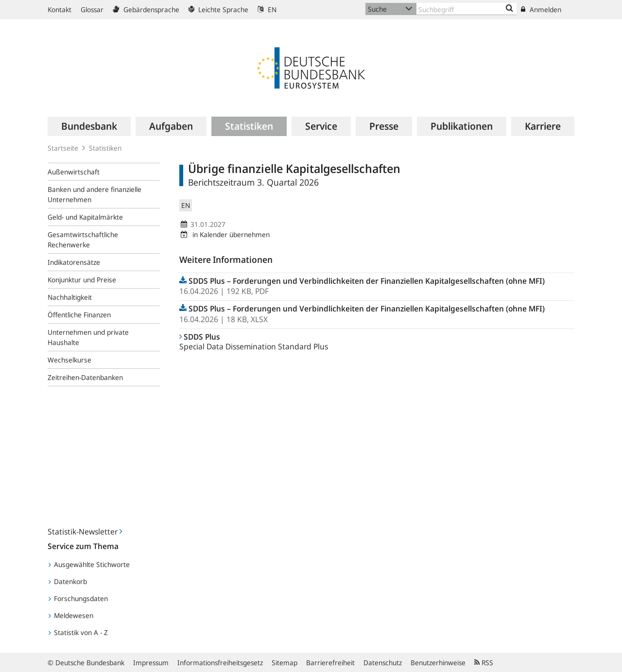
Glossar (92, 9)
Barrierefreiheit (330, 663)
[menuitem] (89, 126)
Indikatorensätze (74, 262)
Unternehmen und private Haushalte (88, 337)
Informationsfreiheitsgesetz (220, 663)
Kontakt (60, 9)
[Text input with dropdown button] (466, 9)
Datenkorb (68, 581)
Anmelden (541, 9)
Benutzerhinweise (438, 663)
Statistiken (105, 148)
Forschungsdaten (78, 598)
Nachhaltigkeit (70, 297)
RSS (484, 663)
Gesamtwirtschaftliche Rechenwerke (83, 240)
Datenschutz (383, 663)
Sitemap (285, 663)
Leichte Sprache (218, 9)
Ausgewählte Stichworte (89, 564)
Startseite (63, 148)
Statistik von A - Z (78, 632)
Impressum (151, 663)
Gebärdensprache (146, 9)
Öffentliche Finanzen (79, 315)
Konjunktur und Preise (82, 280)
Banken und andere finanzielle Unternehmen (95, 194)
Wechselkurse (69, 360)
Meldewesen (71, 615)
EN (267, 9)
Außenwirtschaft (74, 172)
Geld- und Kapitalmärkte (85, 217)
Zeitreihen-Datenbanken (85, 377)
